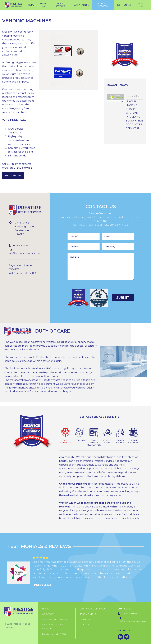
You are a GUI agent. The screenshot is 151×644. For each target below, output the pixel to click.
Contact (85, 619)
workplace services (103, 5)
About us (48, 614)
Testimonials (88, 614)
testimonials (124, 5)
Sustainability (81, 5)
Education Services (60, 5)
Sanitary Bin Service (55, 619)
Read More (13, 175)
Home (31, 5)
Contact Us (141, 5)
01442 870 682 (23, 168)
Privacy (85, 625)
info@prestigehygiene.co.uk (25, 252)
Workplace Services (93, 609)
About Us (43, 5)
